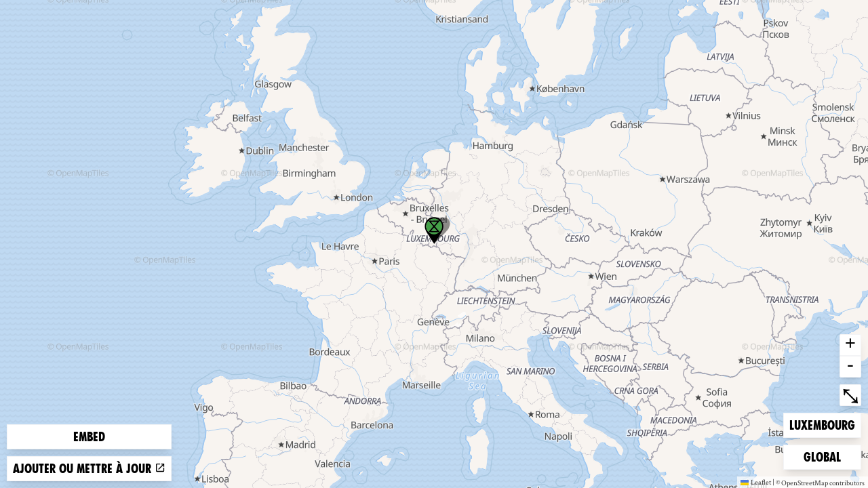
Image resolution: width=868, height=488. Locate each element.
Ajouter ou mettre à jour (89, 469)
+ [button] (850, 345)
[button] (434, 230)
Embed (89, 437)
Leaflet (756, 482)
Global (825, 456)
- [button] (850, 367)
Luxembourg (822, 424)
